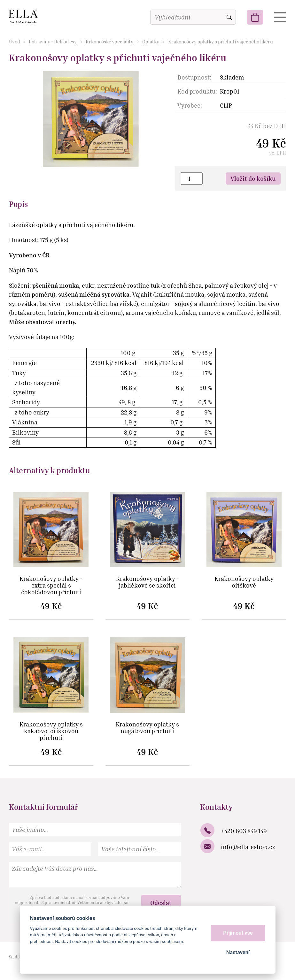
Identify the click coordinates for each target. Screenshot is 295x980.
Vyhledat (229, 17)
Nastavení (238, 952)
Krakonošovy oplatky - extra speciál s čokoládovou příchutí (51, 585)
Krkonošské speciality (109, 42)
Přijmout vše (238, 933)
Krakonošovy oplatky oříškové (244, 582)
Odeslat (161, 903)
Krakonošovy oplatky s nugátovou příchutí (147, 728)
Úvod (15, 42)
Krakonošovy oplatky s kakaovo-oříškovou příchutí (51, 731)
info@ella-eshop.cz (248, 847)
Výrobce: (190, 105)
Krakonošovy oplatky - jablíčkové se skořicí (147, 582)
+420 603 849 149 (244, 831)
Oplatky (151, 42)
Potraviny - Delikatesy (53, 42)
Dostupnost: (194, 77)
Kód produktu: (197, 91)
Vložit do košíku (253, 178)
